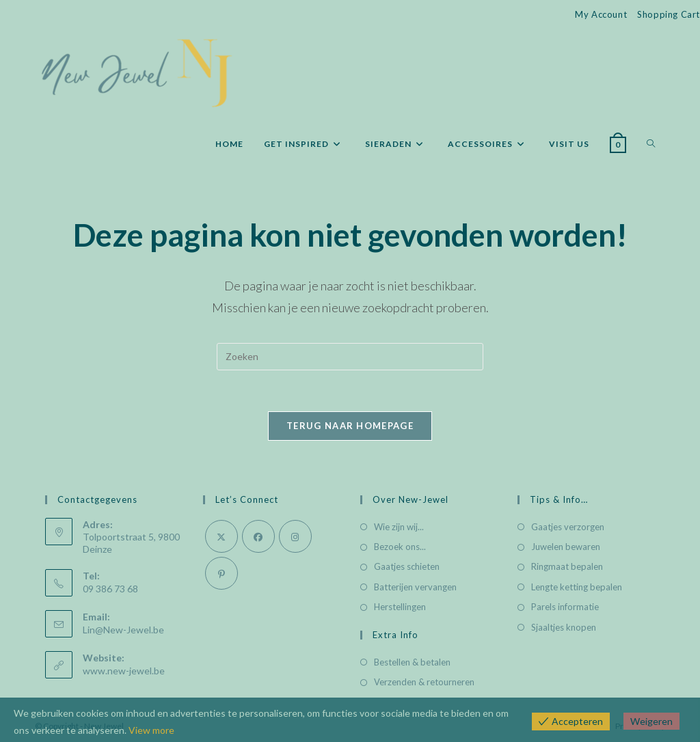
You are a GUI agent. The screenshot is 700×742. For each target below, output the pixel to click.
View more (151, 730)
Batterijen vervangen (415, 587)
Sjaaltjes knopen (564, 627)
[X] (221, 536)
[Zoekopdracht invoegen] (350, 357)
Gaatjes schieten (407, 566)
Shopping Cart (669, 14)
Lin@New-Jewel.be (123, 630)
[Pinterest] (221, 573)
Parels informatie (565, 607)
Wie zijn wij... (399, 527)
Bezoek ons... (400, 547)
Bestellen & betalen (412, 662)
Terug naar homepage (350, 426)
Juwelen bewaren (566, 547)
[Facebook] (258, 536)
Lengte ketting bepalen (577, 587)
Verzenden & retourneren (424, 682)
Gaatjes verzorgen (568, 527)
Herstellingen (400, 607)
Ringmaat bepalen (567, 566)
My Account (601, 14)
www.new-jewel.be (124, 671)
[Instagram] (295, 536)
